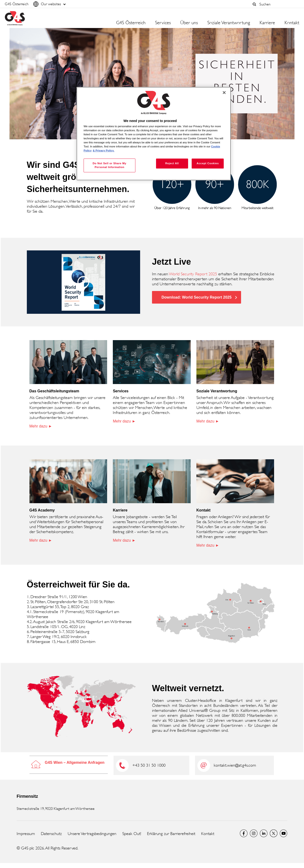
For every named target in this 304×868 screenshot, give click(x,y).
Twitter (274, 833)
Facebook (244, 833)
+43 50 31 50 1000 (149, 765)
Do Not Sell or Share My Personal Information (109, 165)
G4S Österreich (131, 23)
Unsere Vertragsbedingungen (92, 834)
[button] (254, 4)
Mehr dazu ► (41, 426)
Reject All (172, 163)
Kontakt (292, 23)
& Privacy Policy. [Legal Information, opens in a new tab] (104, 150)
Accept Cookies (208, 163)
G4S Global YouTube (284, 833)
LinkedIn (264, 833)
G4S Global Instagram (254, 833)
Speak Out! (132, 834)
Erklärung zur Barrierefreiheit (171, 834)
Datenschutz (51, 834)
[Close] (224, 93)
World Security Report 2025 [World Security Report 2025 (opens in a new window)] (193, 274)
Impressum (26, 834)
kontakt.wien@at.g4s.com (235, 765)
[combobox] (278, 4)
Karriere (267, 23)
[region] (154, 134)
